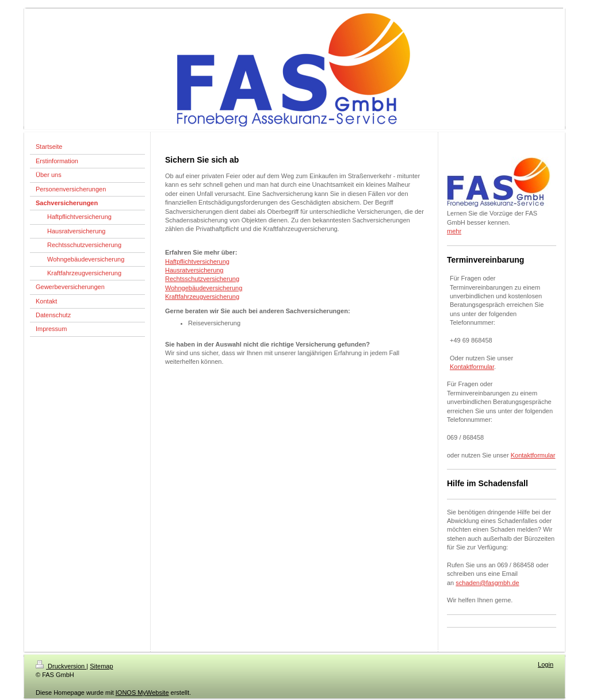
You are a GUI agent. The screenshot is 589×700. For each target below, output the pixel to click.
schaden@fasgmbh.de (487, 583)
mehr (454, 231)
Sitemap (101, 666)
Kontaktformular (472, 367)
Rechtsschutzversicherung (202, 279)
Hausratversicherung (194, 270)
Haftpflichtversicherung (197, 261)
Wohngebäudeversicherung (204, 288)
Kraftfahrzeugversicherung (202, 297)
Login (546, 664)
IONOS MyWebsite (142, 693)
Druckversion (61, 666)
